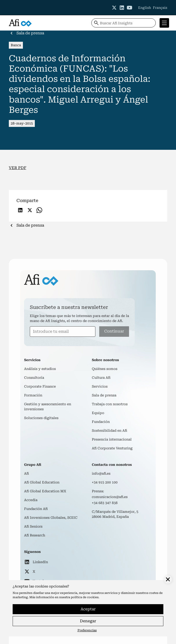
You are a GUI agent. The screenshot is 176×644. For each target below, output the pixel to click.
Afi (26, 473)
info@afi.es (101, 473)
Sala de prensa (104, 395)
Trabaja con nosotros (110, 404)
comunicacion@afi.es (110, 497)
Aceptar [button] (88, 609)
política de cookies (85, 597)
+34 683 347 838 (105, 503)
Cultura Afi (101, 378)
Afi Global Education (42, 482)
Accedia (31, 500)
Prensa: (98, 491)
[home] (20, 23)
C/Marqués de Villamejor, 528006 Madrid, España (115, 514)
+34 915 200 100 (105, 482)
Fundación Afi (36, 509)
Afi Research (35, 535)
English (145, 8)
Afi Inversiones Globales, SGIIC (51, 518)
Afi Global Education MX (45, 491)
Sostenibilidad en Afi (109, 431)
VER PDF (18, 168)
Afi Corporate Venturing (112, 448)
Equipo (98, 413)
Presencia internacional (112, 439)
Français (160, 8)
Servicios (100, 386)
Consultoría (34, 378)
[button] (163, 23)
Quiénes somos (105, 369)
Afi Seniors (33, 526)
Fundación (101, 422)
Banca (16, 45)
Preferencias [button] (87, 630)
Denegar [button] (88, 621)
